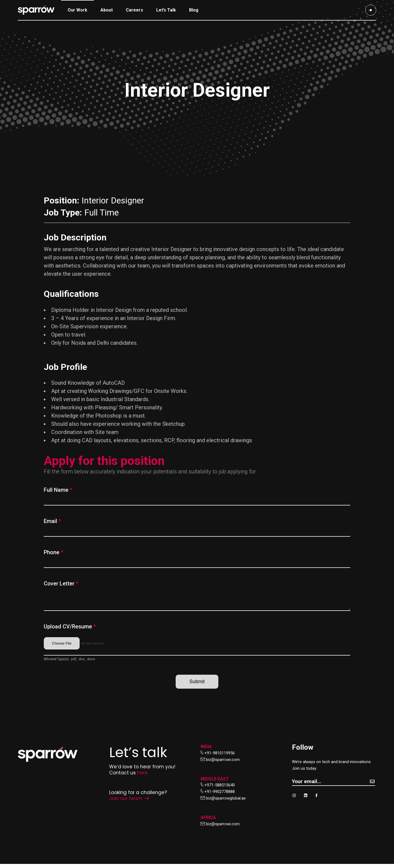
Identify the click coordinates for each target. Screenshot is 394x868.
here (142, 777)
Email (52, 521)
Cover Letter (61, 584)
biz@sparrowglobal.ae (226, 802)
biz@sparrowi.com (223, 764)
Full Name (58, 490)
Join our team (129, 803)
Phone (53, 552)
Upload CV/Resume (70, 631)
